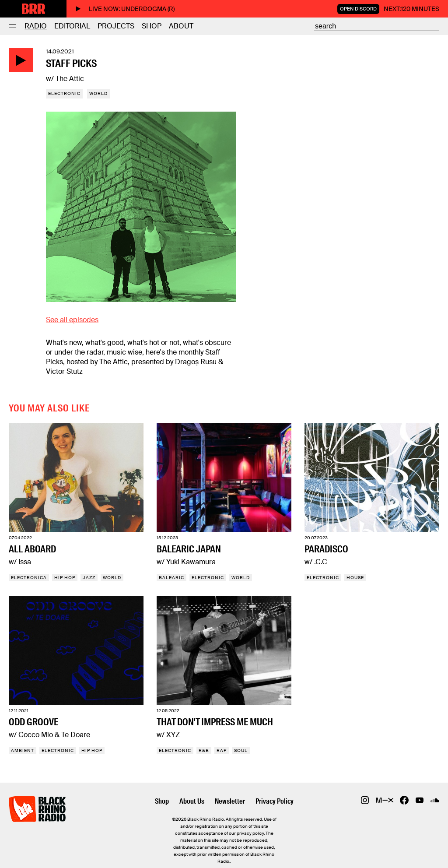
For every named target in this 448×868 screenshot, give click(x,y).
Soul (241, 750)
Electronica (29, 578)
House (355, 578)
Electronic (64, 93)
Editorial (72, 26)
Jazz (89, 578)
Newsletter (230, 801)
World (98, 93)
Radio (36, 26)
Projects (116, 26)
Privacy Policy (275, 801)
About (181, 26)
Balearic (171, 578)
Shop (152, 26)
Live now (125, 9)
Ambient (23, 750)
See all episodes (72, 320)
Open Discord (358, 9)
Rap (222, 750)
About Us (192, 801)
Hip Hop (65, 578)
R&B (204, 750)
